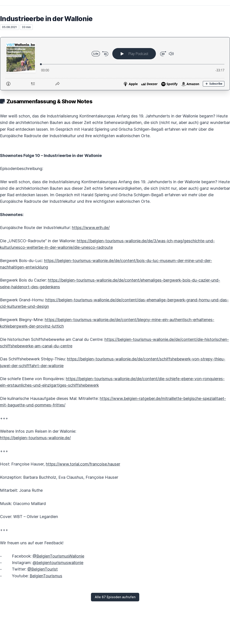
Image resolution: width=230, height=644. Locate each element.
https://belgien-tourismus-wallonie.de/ (35, 438)
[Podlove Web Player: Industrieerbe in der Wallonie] (115, 64)
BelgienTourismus (46, 576)
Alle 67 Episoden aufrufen (115, 597)
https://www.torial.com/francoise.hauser (83, 464)
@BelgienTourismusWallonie (58, 556)
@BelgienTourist (43, 569)
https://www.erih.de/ (91, 228)
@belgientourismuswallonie (58, 563)
